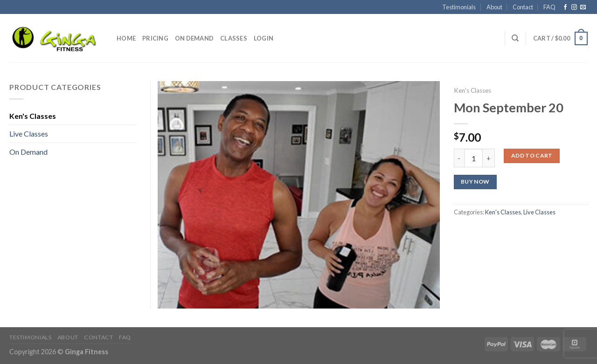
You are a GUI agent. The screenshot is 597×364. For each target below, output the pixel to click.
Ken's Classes (472, 90)
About (494, 7)
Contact (523, 7)
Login (264, 38)
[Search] (515, 38)
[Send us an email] (583, 7)
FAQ (549, 7)
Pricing (155, 38)
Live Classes (539, 212)
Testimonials (459, 7)
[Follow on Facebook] (565, 7)
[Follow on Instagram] (574, 7)
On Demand (194, 38)
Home (126, 38)
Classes (234, 38)
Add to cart (532, 155)
